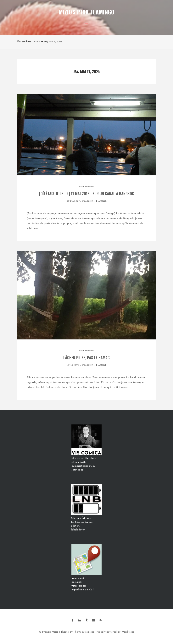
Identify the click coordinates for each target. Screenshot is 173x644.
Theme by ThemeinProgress (77, 632)
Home (37, 42)
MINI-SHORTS (73, 365)
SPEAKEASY (87, 201)
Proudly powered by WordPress (115, 632)
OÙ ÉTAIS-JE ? (73, 201)
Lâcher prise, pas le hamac (86, 358)
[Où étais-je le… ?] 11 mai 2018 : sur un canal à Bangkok (87, 194)
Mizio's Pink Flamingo (86, 12)
